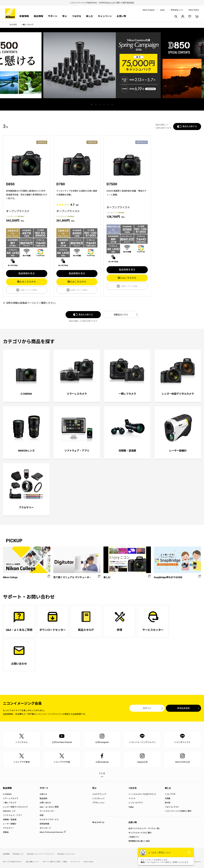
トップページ (4, 25)
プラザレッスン (98, 803)
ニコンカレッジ (98, 798)
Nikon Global (194, 10)
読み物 (167, 803)
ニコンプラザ (170, 794)
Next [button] (129, 104)
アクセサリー (9, 828)
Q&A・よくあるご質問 (49, 807)
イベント (132, 798)
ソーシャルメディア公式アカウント (142, 794)
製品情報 (38, 16)
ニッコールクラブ (135, 803)
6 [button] (112, 104)
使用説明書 (44, 824)
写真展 (167, 798)
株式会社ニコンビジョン (66, 854)
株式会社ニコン (177, 10)
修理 (42, 815)
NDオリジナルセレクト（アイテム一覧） (144, 828)
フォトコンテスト (172, 807)
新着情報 (24, 16)
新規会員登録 (183, 708)
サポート (53, 16)
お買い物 (121, 16)
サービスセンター (47, 811)
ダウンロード (45, 828)
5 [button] (108, 104)
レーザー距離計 (10, 824)
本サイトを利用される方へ (13, 862)
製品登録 (43, 798)
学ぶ (65, 16)
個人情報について (32, 862)
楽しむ (90, 16)
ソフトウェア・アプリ (12, 815)
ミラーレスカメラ (11, 798)
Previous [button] (75, 104)
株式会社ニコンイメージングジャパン (41, 854)
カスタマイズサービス (49, 820)
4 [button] (104, 104)
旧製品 (6, 832)
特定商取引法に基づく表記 (139, 841)
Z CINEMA (7, 794)
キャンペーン (105, 16)
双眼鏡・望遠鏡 (10, 820)
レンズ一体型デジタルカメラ (15, 807)
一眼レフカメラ (10, 803)
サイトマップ (75, 862)
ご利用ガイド (134, 837)
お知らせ (43, 794)
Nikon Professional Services (51, 832)
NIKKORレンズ (9, 811)
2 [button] (96, 104)
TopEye (131, 807)
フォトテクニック (99, 794)
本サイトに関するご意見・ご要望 (55, 862)
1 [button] (92, 104)
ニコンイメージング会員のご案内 (178, 811)
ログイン (147, 708)
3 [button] (100, 104)
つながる (76, 16)
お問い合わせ (45, 803)
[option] (102, 65)
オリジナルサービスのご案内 (140, 833)
